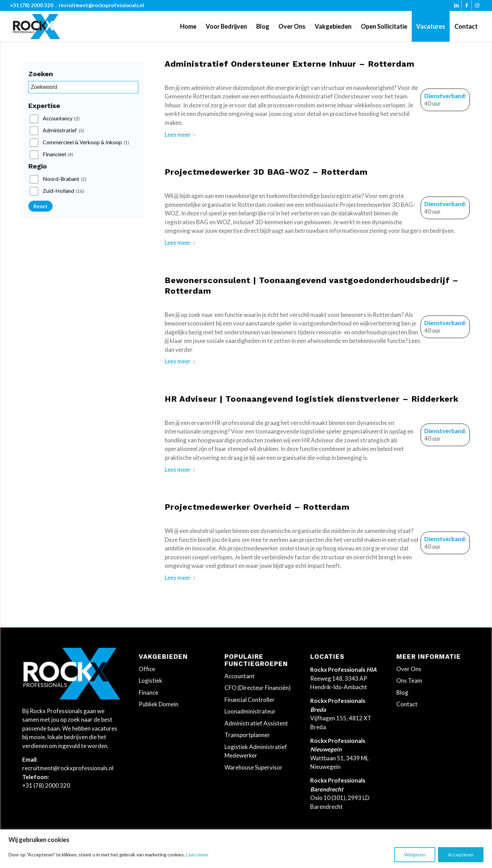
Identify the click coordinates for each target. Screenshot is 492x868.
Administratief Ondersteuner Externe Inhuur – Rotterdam (290, 64)
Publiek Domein (159, 704)
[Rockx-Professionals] (37, 26)
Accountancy (61, 119)
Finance (148, 692)
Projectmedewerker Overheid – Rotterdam (257, 507)
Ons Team (409, 680)
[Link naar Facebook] (467, 7)
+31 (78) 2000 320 (32, 5)
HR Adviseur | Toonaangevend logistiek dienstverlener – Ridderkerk (312, 399)
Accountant (240, 676)
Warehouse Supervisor (254, 767)
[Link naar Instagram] (477, 7)
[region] (246, 849)
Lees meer (197, 854)
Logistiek (151, 680)
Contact (407, 704)
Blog (402, 692)
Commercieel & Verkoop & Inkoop (86, 143)
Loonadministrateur (250, 711)
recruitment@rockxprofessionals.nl (101, 5)
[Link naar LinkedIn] (456, 7)
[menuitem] (188, 26)
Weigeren (415, 854)
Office (147, 669)
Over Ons (409, 669)
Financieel (58, 155)
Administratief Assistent (256, 723)
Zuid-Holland (63, 191)
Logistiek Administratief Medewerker (256, 751)
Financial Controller (250, 700)
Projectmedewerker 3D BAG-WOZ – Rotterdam (266, 172)
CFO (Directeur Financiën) (258, 688)
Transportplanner (247, 735)
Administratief (63, 131)
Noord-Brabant (65, 179)
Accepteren (461, 854)
